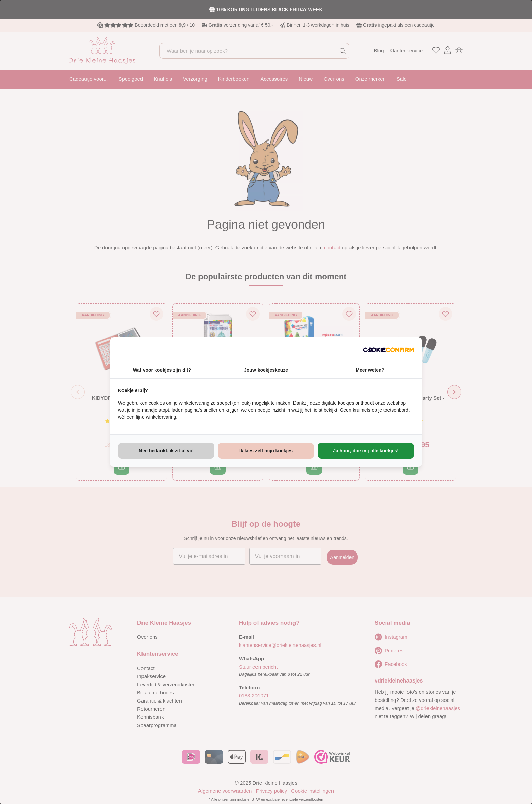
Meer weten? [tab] (370, 370)
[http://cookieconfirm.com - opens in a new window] (388, 350)
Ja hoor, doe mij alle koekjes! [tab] (366, 451)
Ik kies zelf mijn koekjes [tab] (266, 451)
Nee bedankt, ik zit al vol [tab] (166, 451)
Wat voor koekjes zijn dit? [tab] (162, 370)
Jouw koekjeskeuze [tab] (266, 370)
